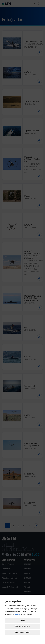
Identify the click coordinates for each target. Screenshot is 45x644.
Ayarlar (23, 615)
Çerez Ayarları (22, 640)
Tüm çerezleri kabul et (23, 627)
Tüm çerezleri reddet (23, 621)
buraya (17, 609)
